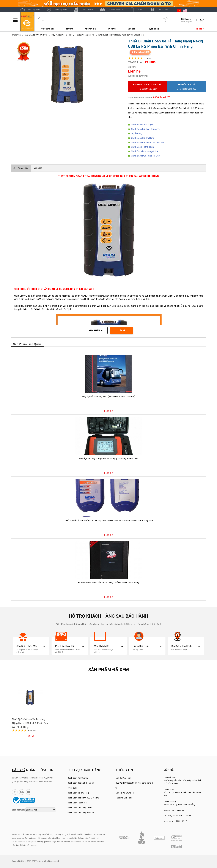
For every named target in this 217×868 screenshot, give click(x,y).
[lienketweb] (40, 810)
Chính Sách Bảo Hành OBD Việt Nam (148, 143)
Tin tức (69, 29)
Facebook (15, 792)
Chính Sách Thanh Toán (142, 147)
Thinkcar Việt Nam (116, 10)
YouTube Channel (29, 792)
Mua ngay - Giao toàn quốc (148, 87)
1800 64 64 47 (178, 810)
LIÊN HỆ (122, 330)
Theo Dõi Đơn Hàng (124, 798)
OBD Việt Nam (34, 10)
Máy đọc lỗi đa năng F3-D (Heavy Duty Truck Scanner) (109, 397)
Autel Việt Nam (61, 10)
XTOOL (141, 10)
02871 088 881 (185, 816)
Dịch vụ (112, 29)
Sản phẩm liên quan (27, 344)
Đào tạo (131, 29)
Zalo (22, 792)
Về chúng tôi (47, 29)
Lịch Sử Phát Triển (123, 778)
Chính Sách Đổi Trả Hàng (143, 138)
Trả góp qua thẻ (187, 87)
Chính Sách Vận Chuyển (142, 125)
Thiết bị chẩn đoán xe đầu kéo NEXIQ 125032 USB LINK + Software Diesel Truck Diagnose (108, 521)
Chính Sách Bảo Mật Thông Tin (146, 129)
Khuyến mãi (91, 29)
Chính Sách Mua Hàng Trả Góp (145, 156)
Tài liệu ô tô (163, 10)
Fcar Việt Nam (88, 10)
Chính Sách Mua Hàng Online (145, 151)
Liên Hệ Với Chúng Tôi (125, 793)
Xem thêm (94, 330)
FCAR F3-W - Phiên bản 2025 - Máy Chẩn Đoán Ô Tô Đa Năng (109, 583)
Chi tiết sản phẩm (21, 168)
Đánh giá (38, 168)
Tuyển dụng (153, 29)
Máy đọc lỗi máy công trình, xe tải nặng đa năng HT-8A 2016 (108, 459)
